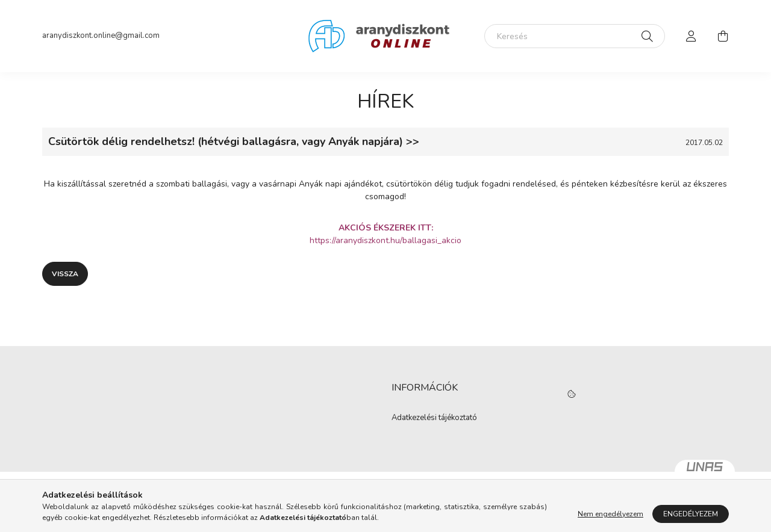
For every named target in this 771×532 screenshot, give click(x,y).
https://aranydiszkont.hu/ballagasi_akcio (385, 240)
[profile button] (691, 36)
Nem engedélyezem (610, 514)
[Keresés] (575, 36)
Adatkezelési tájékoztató (434, 418)
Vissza (65, 274)
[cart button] (723, 36)
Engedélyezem (691, 514)
